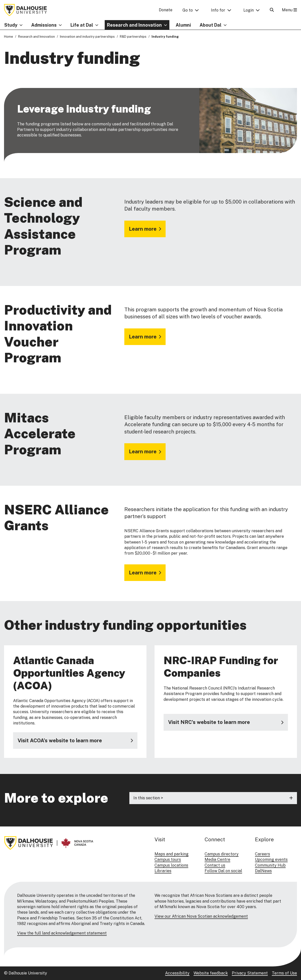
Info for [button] (218, 10)
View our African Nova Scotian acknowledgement (201, 916)
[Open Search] (272, 10)
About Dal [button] (211, 25)
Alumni (183, 25)
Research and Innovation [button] (134, 25)
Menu (289, 10)
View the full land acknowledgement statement (62, 933)
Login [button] (249, 10)
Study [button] (11, 25)
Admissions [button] (44, 25)
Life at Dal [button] (82, 25)
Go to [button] (188, 10)
